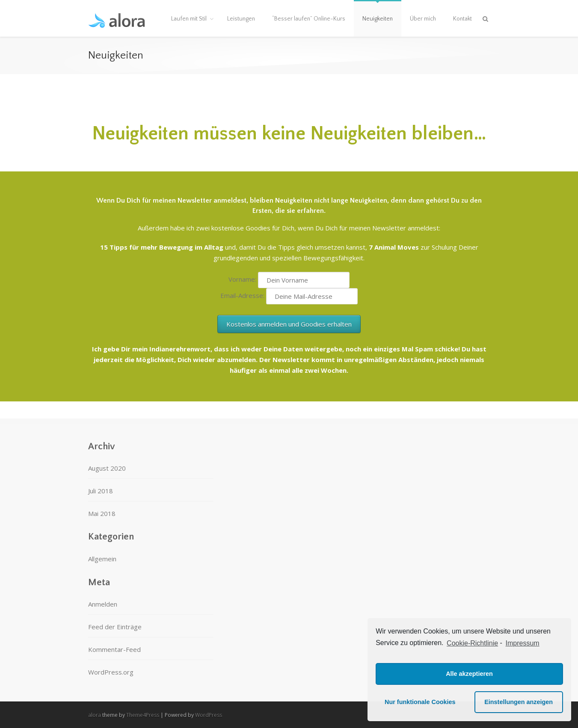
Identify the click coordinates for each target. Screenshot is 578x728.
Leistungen (241, 19)
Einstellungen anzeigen (519, 702)
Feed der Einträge (115, 627)
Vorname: (243, 279)
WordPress (209, 715)
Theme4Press (143, 715)
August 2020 (107, 468)
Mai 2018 (102, 513)
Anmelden (103, 604)
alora (95, 715)
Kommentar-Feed (114, 649)
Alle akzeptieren (469, 674)
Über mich (423, 19)
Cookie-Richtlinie (472, 643)
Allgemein (102, 559)
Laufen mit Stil (189, 19)
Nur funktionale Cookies (420, 702)
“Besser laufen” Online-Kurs (309, 19)
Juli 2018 (101, 491)
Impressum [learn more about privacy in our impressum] (523, 643)
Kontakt (462, 19)
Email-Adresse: (243, 295)
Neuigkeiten (378, 19)
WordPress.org (111, 672)
